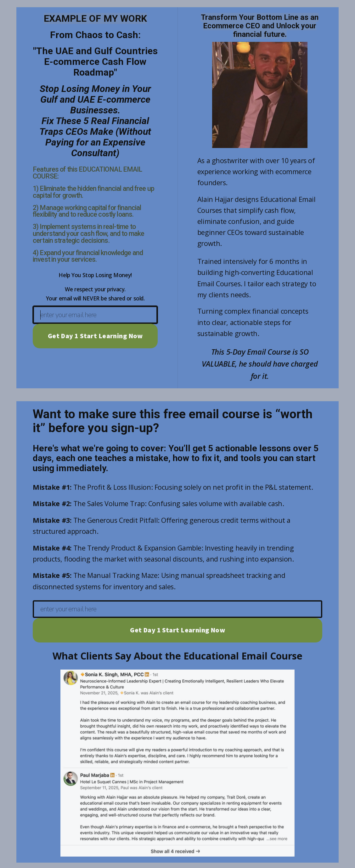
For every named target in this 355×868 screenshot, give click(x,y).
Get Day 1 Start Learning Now (95, 337)
